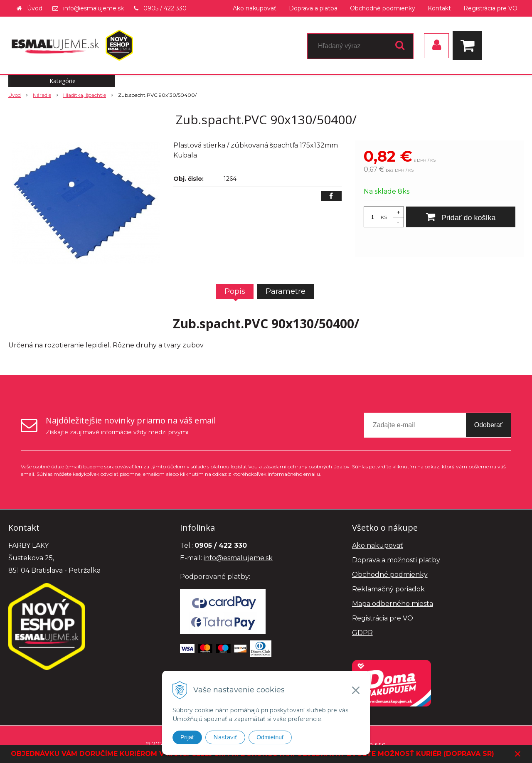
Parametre (286, 291)
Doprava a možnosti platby (396, 560)
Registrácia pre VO (490, 8)
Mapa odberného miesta (393, 604)
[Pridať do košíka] (461, 217)
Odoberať (488, 425)
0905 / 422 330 (165, 8)
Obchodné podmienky (383, 8)
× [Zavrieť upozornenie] (518, 754)
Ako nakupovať (255, 8)
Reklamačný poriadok (388, 589)
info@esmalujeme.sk (94, 8)
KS (384, 217)
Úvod (35, 8)
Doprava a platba (313, 8)
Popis (235, 291)
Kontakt (439, 8)
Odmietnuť (270, 737)
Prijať (187, 737)
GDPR (362, 633)
